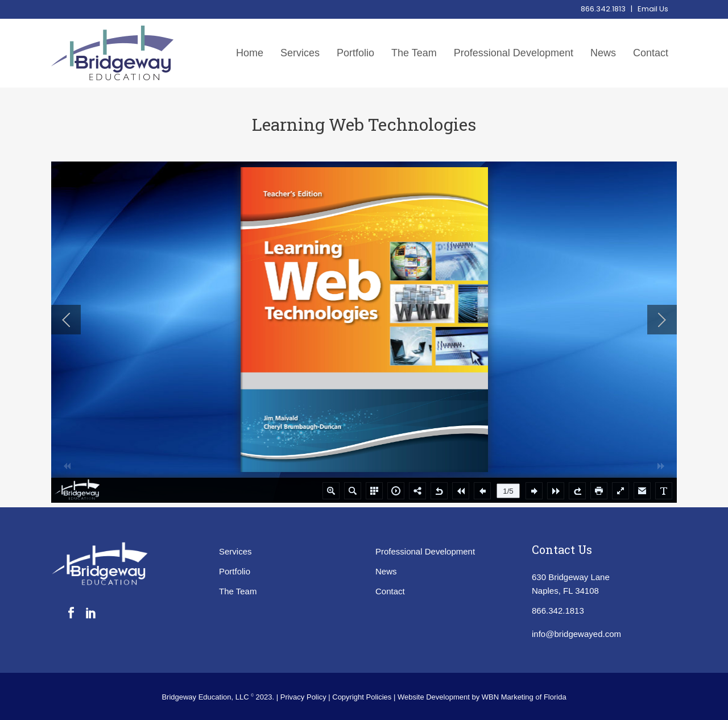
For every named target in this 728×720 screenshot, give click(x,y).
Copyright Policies (363, 697)
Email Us (653, 9)
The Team (238, 591)
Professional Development (425, 551)
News (386, 571)
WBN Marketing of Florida (524, 697)
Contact (390, 591)
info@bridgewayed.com (576, 634)
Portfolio (235, 571)
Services (235, 551)
